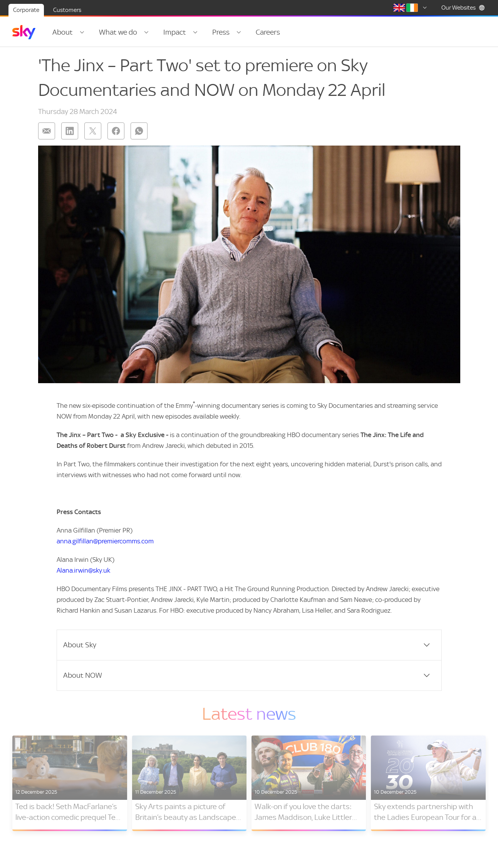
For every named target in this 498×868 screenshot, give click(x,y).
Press (221, 32)
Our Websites (463, 8)
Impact (175, 32)
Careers (268, 32)
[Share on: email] (47, 131)
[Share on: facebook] (116, 131)
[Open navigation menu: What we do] (146, 32)
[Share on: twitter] (93, 131)
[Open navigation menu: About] (82, 32)
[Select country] (411, 8)
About (63, 32)
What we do (118, 32)
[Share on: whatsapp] (139, 131)
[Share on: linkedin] (70, 131)
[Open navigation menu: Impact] (195, 32)
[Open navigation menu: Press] (239, 32)
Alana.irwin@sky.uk (83, 570)
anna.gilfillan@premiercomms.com (105, 541)
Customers (67, 10)
